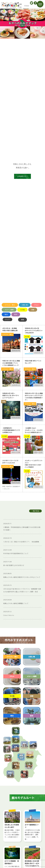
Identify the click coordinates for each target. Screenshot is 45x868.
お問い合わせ (20, 7)
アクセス (1, 7)
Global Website (26, 7)
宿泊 (6, 314)
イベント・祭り (10, 305)
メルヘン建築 (9, 310)
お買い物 (25, 305)
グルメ (36, 305)
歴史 (16, 314)
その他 (22, 310)
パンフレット (6, 7)
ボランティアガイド (13, 7)
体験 (33, 310)
